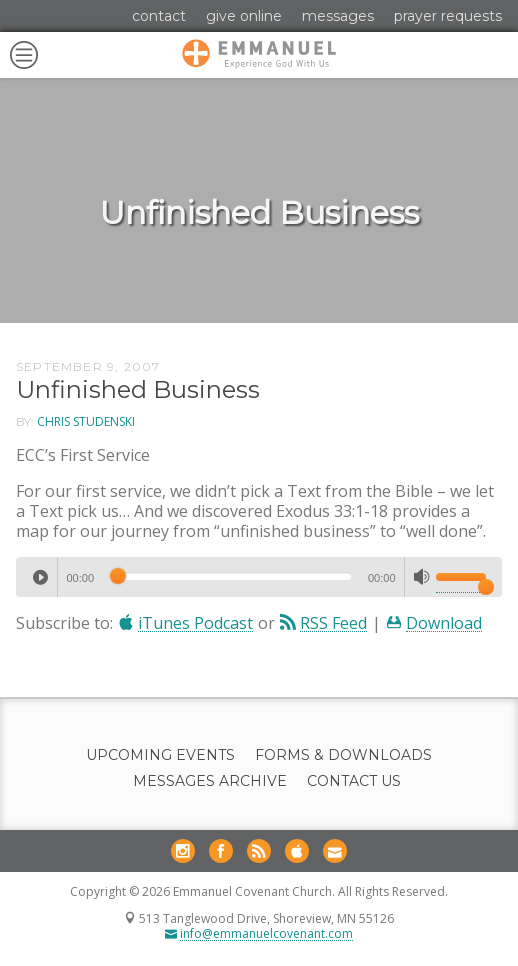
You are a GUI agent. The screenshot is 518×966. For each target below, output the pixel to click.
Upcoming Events (160, 755)
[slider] (231, 576)
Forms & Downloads (343, 755)
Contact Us (354, 781)
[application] (259, 577)
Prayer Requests (448, 16)
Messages (338, 16)
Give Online (244, 16)
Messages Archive (210, 781)
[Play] (40, 577)
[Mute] (422, 577)
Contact (159, 16)
